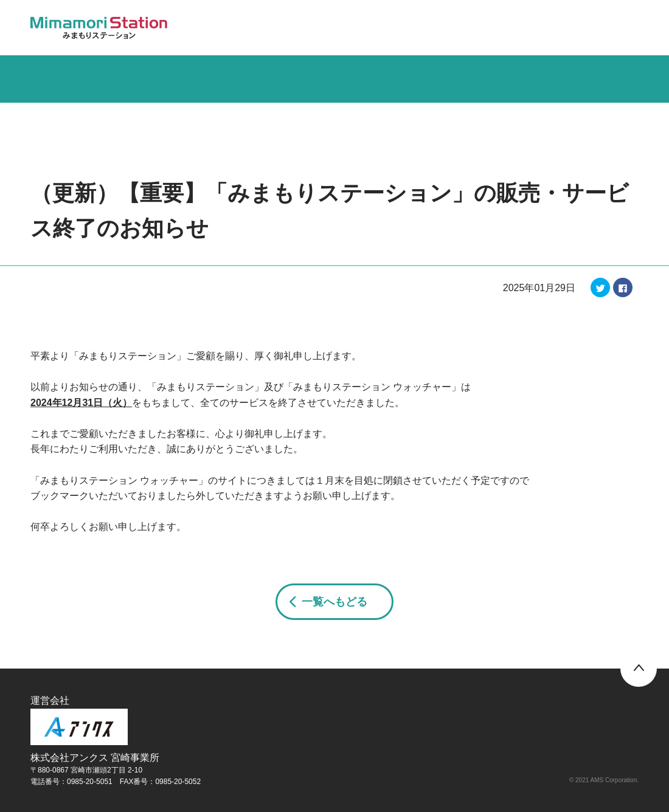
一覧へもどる (334, 602)
